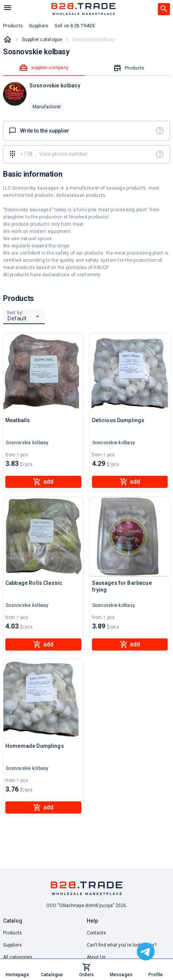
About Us (96, 957)
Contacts (96, 933)
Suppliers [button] (39, 26)
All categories (18, 957)
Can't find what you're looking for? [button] (122, 945)
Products (12, 933)
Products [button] (13, 26)
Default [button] (17, 318)
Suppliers (12, 945)
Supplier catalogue (42, 40)
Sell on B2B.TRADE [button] (75, 26)
